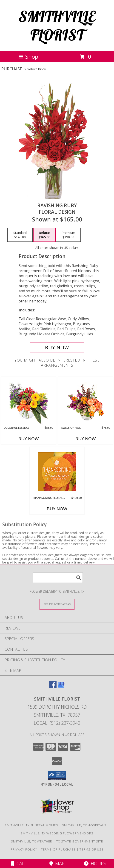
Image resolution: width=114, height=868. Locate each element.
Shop (28, 56)
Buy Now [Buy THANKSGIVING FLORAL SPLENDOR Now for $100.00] (57, 509)
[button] (57, 776)
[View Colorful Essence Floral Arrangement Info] (29, 401)
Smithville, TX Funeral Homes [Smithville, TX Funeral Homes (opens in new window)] (31, 825)
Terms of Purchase (58, 849)
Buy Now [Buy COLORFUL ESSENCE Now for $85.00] (28, 439)
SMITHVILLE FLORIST (57, 26)
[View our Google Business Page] (61, 687)
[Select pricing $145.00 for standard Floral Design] (20, 235)
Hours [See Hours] (95, 864)
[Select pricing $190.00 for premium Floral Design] (68, 235)
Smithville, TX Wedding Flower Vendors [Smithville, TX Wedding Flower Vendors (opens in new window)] (57, 833)
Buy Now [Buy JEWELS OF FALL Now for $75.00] (85, 439)
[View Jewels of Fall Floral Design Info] (86, 401)
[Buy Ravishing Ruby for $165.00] (57, 348)
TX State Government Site (80, 841)
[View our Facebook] (53, 687)
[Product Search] (58, 578)
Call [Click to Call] (19, 864)
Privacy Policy (24, 849)
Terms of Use (91, 849)
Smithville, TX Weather (32, 841)
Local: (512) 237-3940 (57, 723)
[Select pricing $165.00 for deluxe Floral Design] (44, 235)
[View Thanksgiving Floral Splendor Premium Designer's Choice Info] (57, 472)
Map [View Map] (57, 864)
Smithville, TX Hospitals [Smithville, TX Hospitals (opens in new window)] (84, 825)
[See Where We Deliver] (57, 604)
